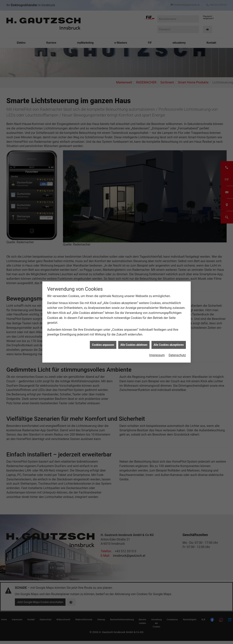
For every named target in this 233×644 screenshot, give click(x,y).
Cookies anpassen (103, 345)
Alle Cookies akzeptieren (169, 345)
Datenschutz (177, 355)
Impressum (157, 355)
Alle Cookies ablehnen (134, 345)
